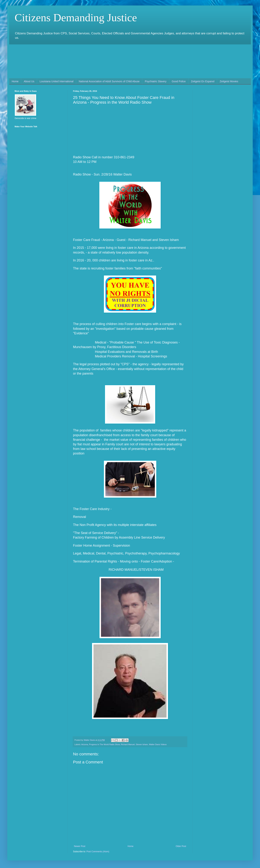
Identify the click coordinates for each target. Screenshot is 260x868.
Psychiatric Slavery (156, 81)
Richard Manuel (128, 744)
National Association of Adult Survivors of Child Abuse (109, 81)
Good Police (179, 81)
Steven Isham (142, 744)
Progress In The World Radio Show (104, 744)
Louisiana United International (57, 81)
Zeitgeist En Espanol (203, 81)
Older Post (181, 846)
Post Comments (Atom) (98, 852)
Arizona (85, 744)
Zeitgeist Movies (229, 81)
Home (15, 81)
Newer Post (80, 846)
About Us (29, 81)
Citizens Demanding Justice (76, 18)
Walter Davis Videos (158, 744)
